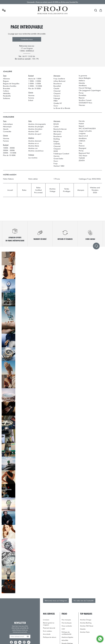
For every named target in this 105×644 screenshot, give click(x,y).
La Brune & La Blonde (62, 108)
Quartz (6, 129)
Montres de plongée (36, 127)
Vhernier (82, 105)
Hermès (82, 121)
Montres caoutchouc (36, 151)
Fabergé (57, 98)
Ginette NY (58, 103)
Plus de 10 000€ (35, 88)
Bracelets (7, 88)
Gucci (56, 106)
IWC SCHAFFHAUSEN (87, 128)
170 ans (57, 179)
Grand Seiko (58, 159)
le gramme (83, 76)
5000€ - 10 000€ (10, 153)
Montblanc (83, 85)
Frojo (56, 163)
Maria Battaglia (85, 78)
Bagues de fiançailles (11, 84)
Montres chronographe (37, 124)
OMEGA (82, 141)
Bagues (6, 81)
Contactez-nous (27, 39)
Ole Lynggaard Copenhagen (90, 90)
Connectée (7, 131)
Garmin (56, 156)
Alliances (6, 79)
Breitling (57, 139)
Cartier (56, 127)
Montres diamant (35, 141)
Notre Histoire (8, 179)
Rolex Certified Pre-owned (38, 190)
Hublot (81, 124)
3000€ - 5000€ (9, 150)
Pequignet (82, 148)
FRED (56, 101)
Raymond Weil (84, 153)
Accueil (10, 190)
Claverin (57, 96)
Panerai (82, 146)
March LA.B (83, 136)
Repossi (82, 98)
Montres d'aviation (35, 129)
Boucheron (58, 84)
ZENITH (82, 161)
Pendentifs (7, 96)
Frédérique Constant (61, 154)
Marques (81, 190)
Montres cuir (33, 148)
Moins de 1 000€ (35, 79)
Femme (31, 98)
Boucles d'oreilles (10, 86)
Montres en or (34, 143)
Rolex (24, 190)
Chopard (57, 93)
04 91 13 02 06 (29, 56)
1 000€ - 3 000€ (35, 81)
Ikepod (81, 126)
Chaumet (57, 91)
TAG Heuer (83, 156)
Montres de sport (35, 134)
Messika (82, 83)
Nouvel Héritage (85, 88)
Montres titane (34, 146)
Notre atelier (33, 179)
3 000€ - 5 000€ (35, 84)
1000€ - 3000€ (9, 148)
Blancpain (57, 134)
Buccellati (57, 86)
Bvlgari (56, 141)
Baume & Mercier (60, 129)
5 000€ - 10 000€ (35, 86)
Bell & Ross (58, 131)
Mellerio (82, 81)
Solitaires (7, 98)
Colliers (6, 91)
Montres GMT (33, 131)
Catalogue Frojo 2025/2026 (90, 179)
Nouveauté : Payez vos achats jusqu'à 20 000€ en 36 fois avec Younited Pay (53, 2)
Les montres (33, 158)
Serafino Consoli (85, 100)
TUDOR (82, 158)
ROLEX (56, 124)
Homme (31, 95)
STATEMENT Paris (85, 103)
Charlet (56, 88)
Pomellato (82, 95)
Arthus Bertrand (59, 81)
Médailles (7, 93)
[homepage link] (52, 10)
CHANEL (57, 144)
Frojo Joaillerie (59, 79)
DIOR (56, 151)
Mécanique (7, 127)
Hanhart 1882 (59, 166)
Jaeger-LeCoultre (85, 131)
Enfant (31, 100)
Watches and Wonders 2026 (95, 190)
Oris (80, 143)
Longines (82, 133)
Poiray (81, 93)
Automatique (8, 124)
